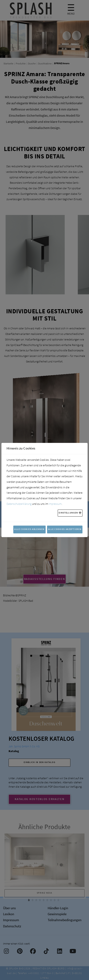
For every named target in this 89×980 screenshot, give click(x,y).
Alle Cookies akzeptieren (65, 529)
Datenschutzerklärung (19, 504)
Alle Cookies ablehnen (29, 529)
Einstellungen (68, 513)
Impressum (55, 504)
